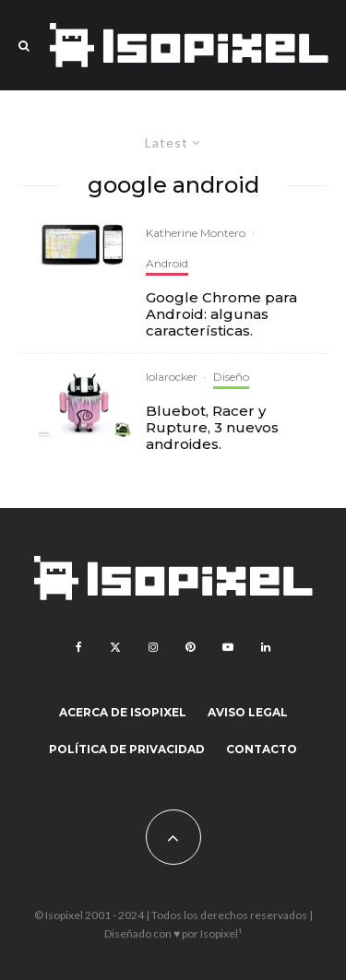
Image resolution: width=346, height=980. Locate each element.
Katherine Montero (196, 233)
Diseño (231, 377)
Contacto (262, 749)
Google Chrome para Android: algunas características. (221, 314)
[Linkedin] (266, 647)
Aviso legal (248, 712)
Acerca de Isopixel (123, 712)
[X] (115, 647)
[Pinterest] (190, 647)
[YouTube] (228, 647)
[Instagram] (153, 647)
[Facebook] (79, 647)
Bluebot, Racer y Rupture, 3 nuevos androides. (212, 428)
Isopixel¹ (221, 933)
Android (167, 263)
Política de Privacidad (127, 749)
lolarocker (172, 377)
